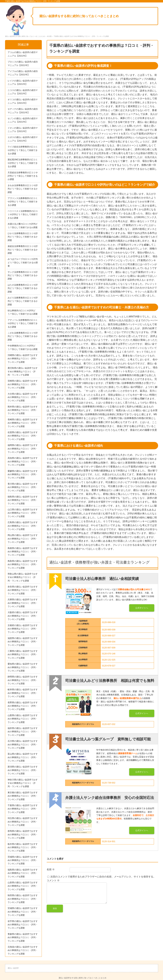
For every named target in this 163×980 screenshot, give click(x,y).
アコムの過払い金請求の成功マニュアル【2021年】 (23, 54)
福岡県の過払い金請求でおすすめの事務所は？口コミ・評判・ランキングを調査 (23, 449)
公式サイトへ (142, 608)
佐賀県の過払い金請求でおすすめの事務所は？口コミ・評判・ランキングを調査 (23, 436)
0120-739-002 (109, 783)
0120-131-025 (109, 660)
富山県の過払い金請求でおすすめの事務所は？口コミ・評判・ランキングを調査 (23, 757)
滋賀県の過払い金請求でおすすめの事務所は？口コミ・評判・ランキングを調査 (23, 642)
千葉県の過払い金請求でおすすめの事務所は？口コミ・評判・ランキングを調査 (23, 809)
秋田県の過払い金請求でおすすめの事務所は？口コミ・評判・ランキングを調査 (23, 899)
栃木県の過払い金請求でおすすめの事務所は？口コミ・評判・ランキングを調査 (23, 847)
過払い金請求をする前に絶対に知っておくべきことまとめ (79, 16)
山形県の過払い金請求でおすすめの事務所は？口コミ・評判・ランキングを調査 (23, 886)
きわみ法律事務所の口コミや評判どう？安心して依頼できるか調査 (23, 189)
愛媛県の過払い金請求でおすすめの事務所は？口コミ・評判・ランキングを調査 (23, 474)
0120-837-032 (109, 724)
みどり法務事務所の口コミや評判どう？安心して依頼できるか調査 (23, 301)
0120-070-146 (109, 654)
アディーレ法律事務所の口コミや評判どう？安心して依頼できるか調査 (23, 323)
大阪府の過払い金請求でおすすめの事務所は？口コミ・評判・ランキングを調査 (23, 616)
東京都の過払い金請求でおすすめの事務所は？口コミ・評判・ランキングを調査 (23, 796)
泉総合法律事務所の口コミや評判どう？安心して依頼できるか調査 (23, 250)
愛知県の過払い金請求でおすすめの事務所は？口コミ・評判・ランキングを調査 (23, 667)
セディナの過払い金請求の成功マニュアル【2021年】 (23, 111)
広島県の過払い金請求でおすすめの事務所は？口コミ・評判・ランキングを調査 (23, 526)
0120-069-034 (109, 642)
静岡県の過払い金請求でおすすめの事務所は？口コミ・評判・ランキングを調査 (23, 680)
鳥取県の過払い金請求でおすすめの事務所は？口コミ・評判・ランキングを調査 (23, 564)
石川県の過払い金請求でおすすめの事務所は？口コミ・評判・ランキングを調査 (23, 744)
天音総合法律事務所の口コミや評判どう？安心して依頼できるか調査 (23, 176)
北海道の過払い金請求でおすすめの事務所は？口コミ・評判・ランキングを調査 (23, 950)
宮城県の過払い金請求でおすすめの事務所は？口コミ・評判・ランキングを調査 (23, 912)
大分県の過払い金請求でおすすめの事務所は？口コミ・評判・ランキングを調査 (23, 397)
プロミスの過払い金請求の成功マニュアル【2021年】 (23, 63)
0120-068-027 (109, 636)
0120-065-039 (109, 630)
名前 (51, 869)
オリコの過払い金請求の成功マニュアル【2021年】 (23, 101)
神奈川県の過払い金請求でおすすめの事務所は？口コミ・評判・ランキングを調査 (23, 783)
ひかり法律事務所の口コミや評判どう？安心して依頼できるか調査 (23, 237)
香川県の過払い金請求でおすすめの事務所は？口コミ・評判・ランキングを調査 (23, 487)
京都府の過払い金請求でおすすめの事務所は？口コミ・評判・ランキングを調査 (23, 629)
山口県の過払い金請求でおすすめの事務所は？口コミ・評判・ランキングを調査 (23, 513)
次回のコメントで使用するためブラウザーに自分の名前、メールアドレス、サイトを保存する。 (103, 877)
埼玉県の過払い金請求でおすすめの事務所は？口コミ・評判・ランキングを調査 (23, 822)
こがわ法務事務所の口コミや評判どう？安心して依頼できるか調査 (23, 336)
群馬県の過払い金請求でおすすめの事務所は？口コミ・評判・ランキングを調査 (23, 834)
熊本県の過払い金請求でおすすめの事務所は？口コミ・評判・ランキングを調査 (23, 410)
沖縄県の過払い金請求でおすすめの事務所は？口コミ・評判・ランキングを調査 (23, 359)
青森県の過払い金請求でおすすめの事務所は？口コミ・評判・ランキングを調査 (23, 937)
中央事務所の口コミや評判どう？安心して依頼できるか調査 (23, 347)
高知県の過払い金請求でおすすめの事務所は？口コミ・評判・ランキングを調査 (23, 461)
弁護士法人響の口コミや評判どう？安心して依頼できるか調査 (23, 226)
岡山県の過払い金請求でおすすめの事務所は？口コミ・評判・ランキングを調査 (23, 539)
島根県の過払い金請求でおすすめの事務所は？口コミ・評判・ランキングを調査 (23, 552)
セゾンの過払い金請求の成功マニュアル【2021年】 (23, 120)
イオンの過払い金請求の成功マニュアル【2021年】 (23, 130)
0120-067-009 (109, 648)
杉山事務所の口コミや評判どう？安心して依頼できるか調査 (23, 312)
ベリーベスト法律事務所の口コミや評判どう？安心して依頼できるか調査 (23, 214)
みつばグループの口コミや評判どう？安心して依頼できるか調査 (23, 262)
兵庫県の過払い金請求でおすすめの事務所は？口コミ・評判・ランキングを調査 (23, 603)
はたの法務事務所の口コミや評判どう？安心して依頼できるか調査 (23, 288)
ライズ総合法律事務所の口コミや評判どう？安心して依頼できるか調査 (23, 150)
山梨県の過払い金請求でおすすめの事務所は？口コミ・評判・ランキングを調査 (23, 719)
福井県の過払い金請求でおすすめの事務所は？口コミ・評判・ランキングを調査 (23, 732)
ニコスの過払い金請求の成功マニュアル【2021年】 (23, 92)
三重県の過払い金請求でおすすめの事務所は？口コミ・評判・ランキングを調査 (23, 654)
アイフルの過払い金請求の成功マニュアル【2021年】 (23, 73)
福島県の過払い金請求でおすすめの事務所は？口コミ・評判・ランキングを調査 (23, 873)
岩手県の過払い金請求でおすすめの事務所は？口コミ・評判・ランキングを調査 (23, 925)
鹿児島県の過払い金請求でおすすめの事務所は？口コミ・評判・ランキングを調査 (23, 371)
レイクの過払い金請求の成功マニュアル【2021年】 (23, 82)
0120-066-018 (109, 622)
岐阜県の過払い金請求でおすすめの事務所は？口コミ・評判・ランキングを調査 (23, 693)
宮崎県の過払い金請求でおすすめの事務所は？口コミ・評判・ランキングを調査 (23, 384)
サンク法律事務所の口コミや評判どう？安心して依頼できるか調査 (23, 275)
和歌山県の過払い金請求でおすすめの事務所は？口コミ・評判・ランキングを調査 (23, 577)
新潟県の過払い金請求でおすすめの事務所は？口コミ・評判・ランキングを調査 (23, 770)
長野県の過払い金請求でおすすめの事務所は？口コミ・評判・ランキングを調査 (23, 706)
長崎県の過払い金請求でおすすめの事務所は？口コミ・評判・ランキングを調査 (23, 423)
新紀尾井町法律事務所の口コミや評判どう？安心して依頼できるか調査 (23, 163)
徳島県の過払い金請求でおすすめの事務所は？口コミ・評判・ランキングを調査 (23, 500)
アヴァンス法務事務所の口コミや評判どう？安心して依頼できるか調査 (23, 202)
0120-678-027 (109, 666)
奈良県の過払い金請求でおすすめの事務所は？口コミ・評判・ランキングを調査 (23, 590)
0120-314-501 (109, 841)
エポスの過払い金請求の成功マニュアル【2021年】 (23, 139)
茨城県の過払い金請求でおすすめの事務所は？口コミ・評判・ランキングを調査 (23, 860)
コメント (53, 880)
